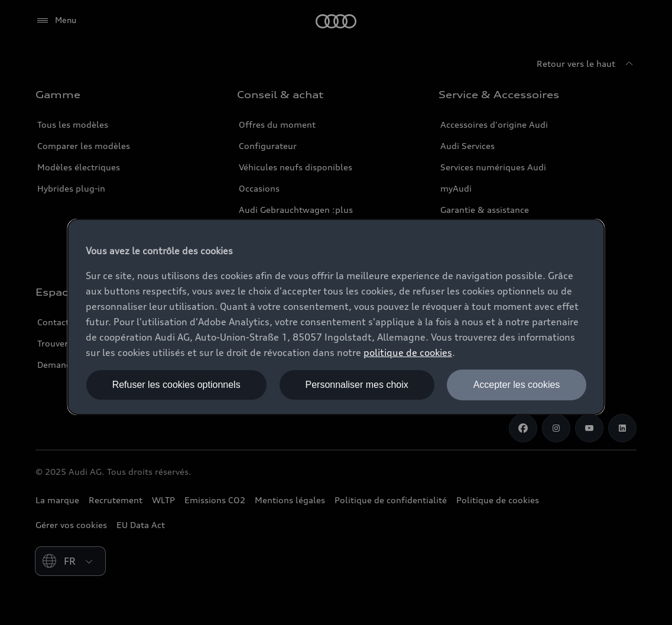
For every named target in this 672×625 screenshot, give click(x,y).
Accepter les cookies (517, 385)
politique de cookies (408, 352)
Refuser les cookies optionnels (176, 385)
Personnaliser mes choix (356, 385)
